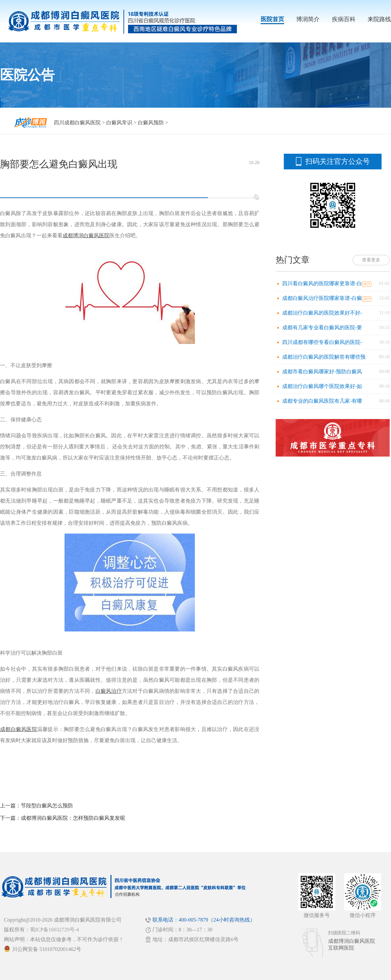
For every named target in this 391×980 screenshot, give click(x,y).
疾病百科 (344, 19)
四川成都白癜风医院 (77, 123)
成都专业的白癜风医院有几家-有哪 (322, 401)
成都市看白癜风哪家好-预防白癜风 (322, 372)
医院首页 (272, 19)
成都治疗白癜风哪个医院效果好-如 (322, 386)
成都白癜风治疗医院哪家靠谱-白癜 (322, 298)
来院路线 (379, 19)
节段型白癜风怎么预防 (47, 806)
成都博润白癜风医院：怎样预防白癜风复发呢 (73, 818)
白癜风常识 (119, 123)
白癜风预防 (151, 123)
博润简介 (308, 19)
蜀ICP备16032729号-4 (54, 930)
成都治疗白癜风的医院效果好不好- (322, 313)
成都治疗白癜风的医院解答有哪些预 (324, 357)
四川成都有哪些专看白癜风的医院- (322, 342)
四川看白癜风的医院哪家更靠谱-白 (322, 283)
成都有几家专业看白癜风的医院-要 (322, 327)
